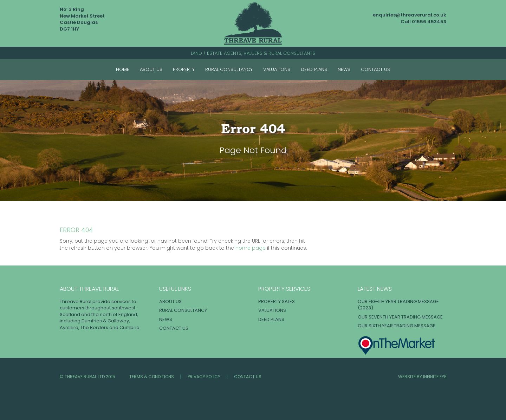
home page (251, 248)
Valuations (277, 69)
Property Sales (277, 301)
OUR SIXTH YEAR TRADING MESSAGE (397, 326)
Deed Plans (314, 69)
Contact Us (375, 69)
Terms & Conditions (152, 377)
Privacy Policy (204, 377)
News (344, 69)
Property (184, 69)
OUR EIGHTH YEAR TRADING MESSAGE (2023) (398, 305)
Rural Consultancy (229, 69)
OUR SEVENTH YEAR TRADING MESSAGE (400, 317)
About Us (151, 69)
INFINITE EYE (435, 377)
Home (123, 69)
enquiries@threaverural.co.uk (410, 15)
